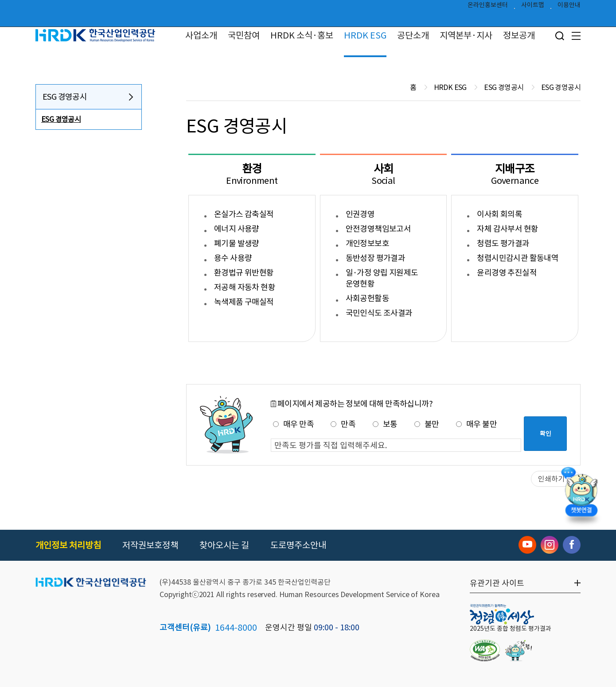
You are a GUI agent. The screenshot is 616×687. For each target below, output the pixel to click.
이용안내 (569, 7)
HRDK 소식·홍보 (302, 35)
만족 (343, 424)
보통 (385, 424)
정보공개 (519, 35)
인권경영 (360, 214)
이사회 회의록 (499, 214)
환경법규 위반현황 (244, 273)
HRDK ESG (365, 35)
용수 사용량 (233, 258)
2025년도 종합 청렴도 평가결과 (511, 629)
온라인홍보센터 (488, 7)
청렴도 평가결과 (503, 243)
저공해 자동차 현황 (245, 287)
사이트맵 (533, 7)
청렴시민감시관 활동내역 (518, 258)
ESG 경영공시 (65, 97)
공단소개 (413, 35)
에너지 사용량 (237, 229)
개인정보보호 (367, 243)
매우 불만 (476, 424)
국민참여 (244, 35)
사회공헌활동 (367, 298)
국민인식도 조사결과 (379, 313)
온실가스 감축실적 (244, 214)
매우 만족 (293, 424)
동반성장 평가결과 (376, 258)
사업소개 (201, 35)
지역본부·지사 (466, 35)
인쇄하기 (551, 479)
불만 (427, 424)
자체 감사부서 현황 (507, 229)
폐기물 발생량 (237, 243)
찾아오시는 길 (224, 545)
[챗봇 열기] (581, 494)
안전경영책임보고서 (378, 229)
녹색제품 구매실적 (244, 302)
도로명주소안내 (298, 545)
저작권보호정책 (150, 545)
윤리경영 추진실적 (507, 273)
